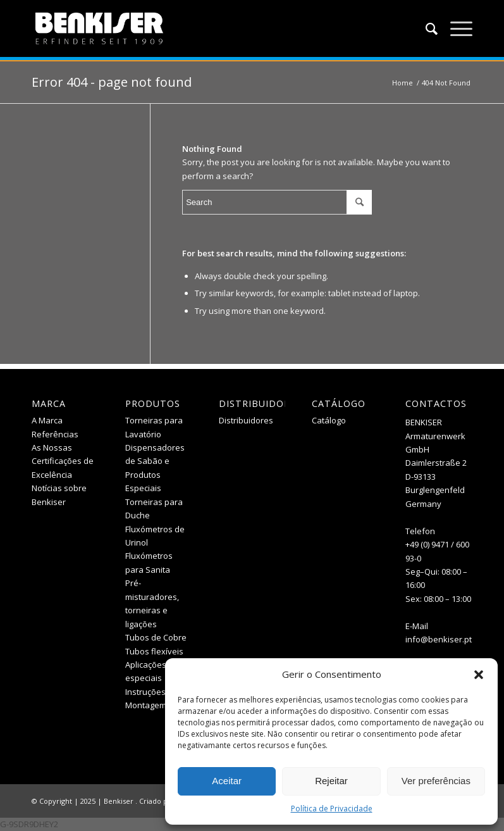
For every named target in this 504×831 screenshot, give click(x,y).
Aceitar (227, 781)
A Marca (47, 420)
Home (403, 83)
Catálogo (329, 420)
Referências (55, 434)
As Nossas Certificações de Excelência (63, 461)
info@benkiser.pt (439, 639)
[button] (479, 675)
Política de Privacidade (332, 809)
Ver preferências (436, 781)
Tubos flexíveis (154, 651)
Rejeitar (331, 781)
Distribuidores (246, 420)
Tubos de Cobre (156, 637)
